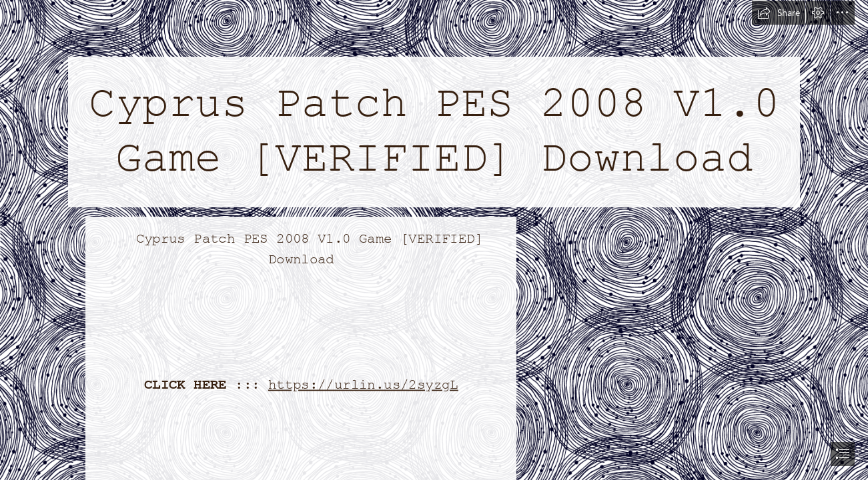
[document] (434, 240)
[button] (779, 13)
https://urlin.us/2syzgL (363, 385)
